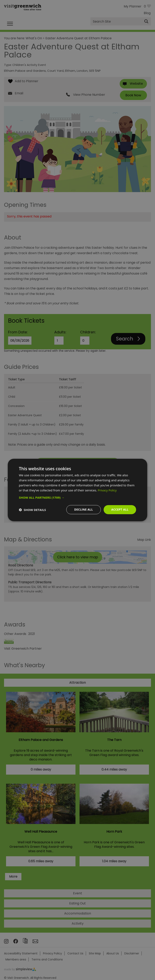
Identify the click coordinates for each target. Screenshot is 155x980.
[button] (77, 497)
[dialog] (77, 490)
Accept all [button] (120, 509)
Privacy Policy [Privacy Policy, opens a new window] (107, 490)
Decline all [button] (84, 509)
